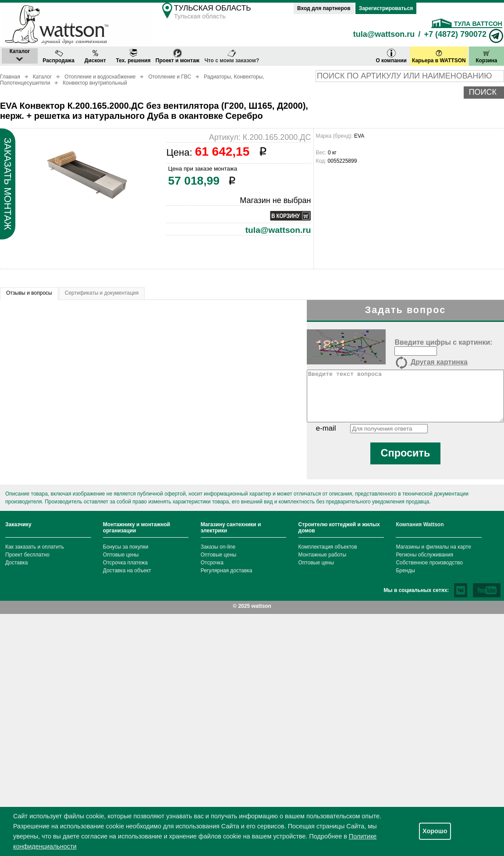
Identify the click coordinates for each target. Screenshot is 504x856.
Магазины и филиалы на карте (433, 547)
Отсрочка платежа (125, 563)
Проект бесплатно (27, 555)
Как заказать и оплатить (35, 547)
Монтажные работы (323, 555)
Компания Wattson (420, 524)
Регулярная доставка (227, 571)
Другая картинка (431, 363)
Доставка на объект (127, 571)
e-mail (326, 428)
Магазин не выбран (275, 200)
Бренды (405, 571)
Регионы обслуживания (424, 555)
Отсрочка (212, 563)
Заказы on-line (218, 547)
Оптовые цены (121, 555)
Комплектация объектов (328, 547)
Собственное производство (429, 563)
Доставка (17, 563)
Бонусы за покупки (126, 547)
